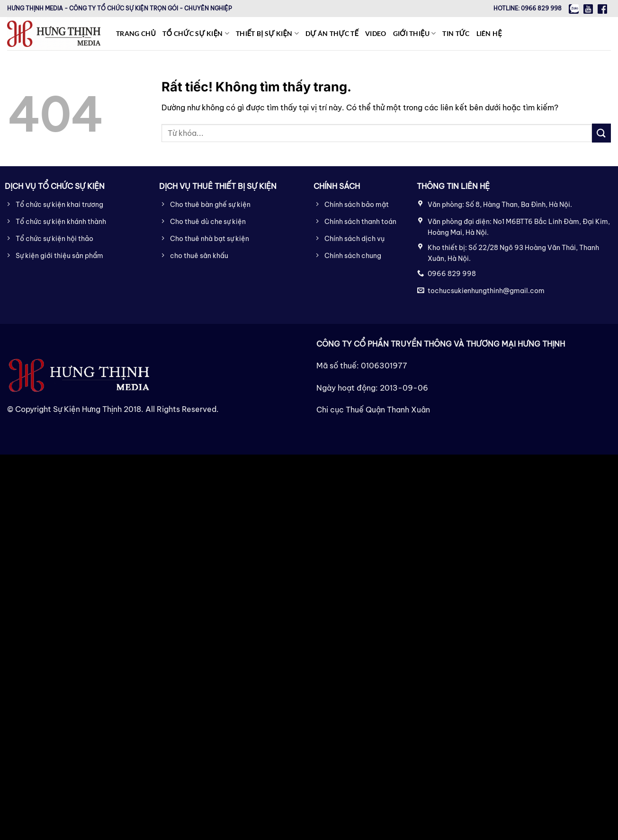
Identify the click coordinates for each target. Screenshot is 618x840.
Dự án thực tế (332, 33)
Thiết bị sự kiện (267, 33)
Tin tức (456, 33)
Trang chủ (136, 33)
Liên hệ (489, 33)
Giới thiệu (415, 33)
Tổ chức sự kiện (196, 33)
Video (376, 33)
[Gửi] (601, 133)
